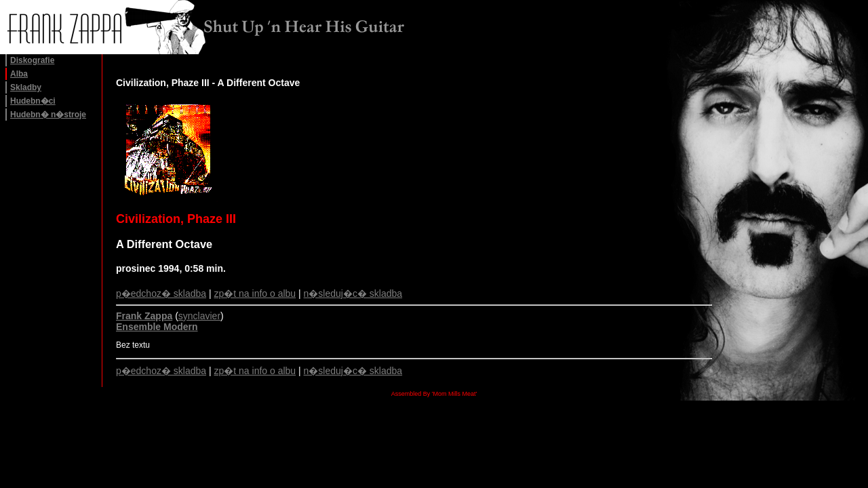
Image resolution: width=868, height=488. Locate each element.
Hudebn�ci (33, 101)
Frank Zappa (144, 316)
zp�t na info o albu (255, 293)
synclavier (199, 316)
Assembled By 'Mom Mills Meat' (434, 394)
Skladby (26, 87)
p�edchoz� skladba (161, 293)
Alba (19, 74)
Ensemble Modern (157, 327)
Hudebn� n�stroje (48, 115)
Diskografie (32, 60)
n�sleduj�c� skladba (353, 293)
